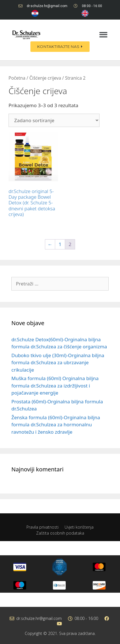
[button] (103, 35)
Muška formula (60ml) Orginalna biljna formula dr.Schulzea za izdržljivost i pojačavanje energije (55, 385)
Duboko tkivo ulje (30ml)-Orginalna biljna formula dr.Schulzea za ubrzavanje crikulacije (58, 363)
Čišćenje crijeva (45, 78)
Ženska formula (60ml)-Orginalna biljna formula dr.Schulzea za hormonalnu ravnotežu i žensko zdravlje (56, 425)
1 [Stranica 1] (60, 244)
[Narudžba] (54, 120)
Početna (17, 78)
